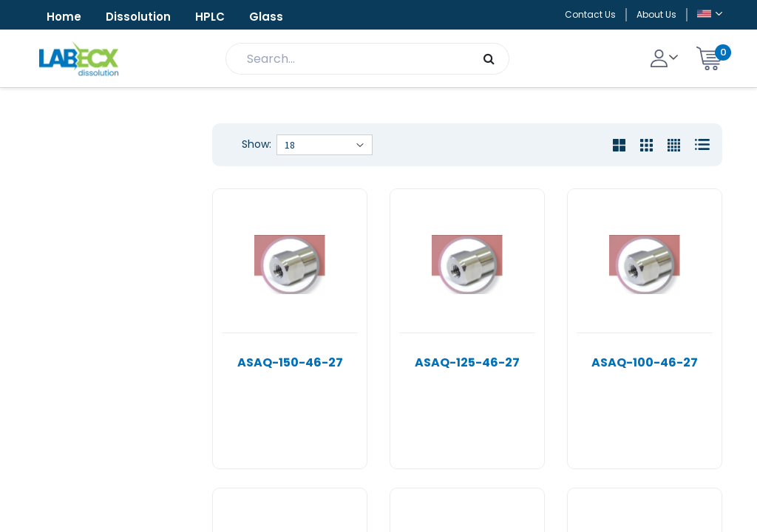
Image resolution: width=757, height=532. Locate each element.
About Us (656, 14)
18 (290, 145)
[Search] (489, 59)
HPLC (210, 17)
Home (64, 17)
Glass (266, 17)
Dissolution (138, 17)
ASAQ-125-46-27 (467, 362)
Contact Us (590, 14)
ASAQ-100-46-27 (645, 362)
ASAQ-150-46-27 (290, 362)
